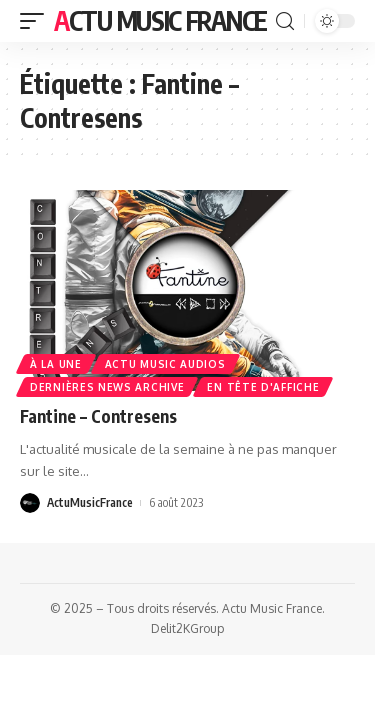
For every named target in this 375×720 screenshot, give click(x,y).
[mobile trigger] (37, 21)
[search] (285, 21)
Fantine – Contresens (98, 416)
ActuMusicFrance (90, 502)
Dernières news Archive (107, 387)
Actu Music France (160, 20)
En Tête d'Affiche (263, 387)
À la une (56, 364)
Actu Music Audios (165, 364)
